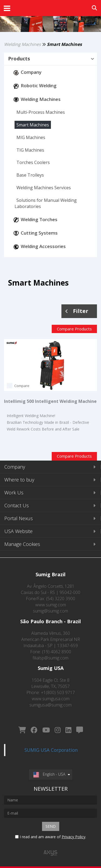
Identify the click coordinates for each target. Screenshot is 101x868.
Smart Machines (64, 44)
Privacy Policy (74, 837)
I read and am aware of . (51, 837)
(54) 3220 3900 (61, 599)
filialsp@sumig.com (50, 658)
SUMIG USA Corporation (51, 750)
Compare (22, 386)
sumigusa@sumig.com (50, 705)
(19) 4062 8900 (57, 652)
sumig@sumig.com (50, 611)
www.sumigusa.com (51, 699)
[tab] (50, 59)
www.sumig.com (51, 605)
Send (51, 826)
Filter (77, 311)
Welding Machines (22, 44)
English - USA (49, 774)
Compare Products (74, 329)
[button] (50, 59)
